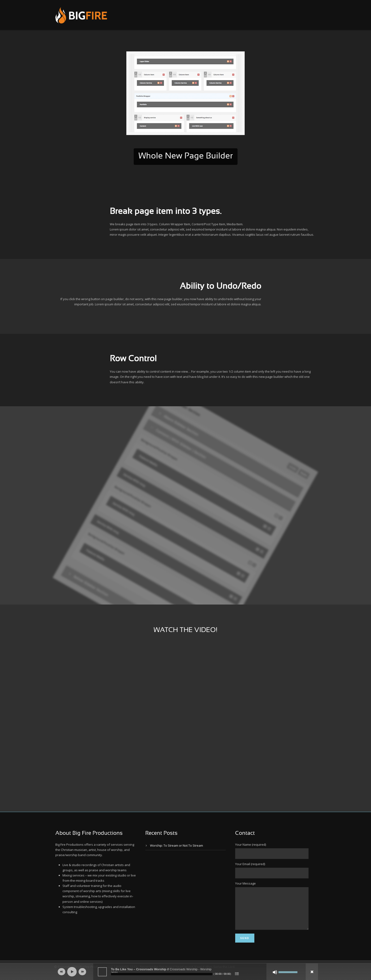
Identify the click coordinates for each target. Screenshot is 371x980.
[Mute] (275, 972)
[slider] (162, 974)
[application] (185, 972)
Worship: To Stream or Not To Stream (177, 845)
